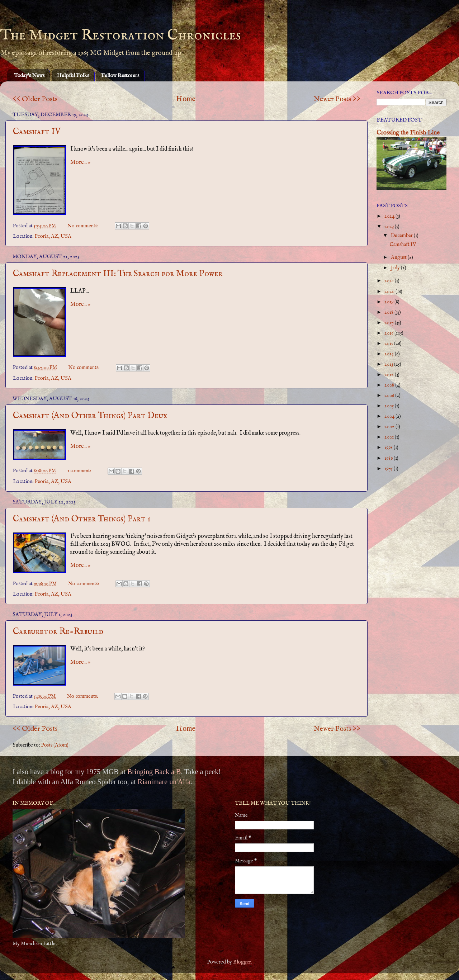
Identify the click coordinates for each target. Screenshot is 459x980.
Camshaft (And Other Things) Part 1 (82, 519)
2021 (390, 281)
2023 (390, 227)
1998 (389, 448)
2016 (389, 333)
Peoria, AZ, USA (53, 236)
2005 (390, 406)
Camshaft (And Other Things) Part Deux (90, 416)
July (396, 268)
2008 (390, 385)
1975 (389, 469)
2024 (390, 216)
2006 (390, 396)
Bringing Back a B (154, 772)
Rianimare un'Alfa (164, 782)
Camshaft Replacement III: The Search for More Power (118, 274)
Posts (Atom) (55, 745)
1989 (389, 458)
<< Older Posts (35, 99)
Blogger (242, 962)
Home (186, 99)
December (402, 236)
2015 (389, 344)
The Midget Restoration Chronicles (120, 35)
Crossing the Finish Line (408, 133)
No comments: (84, 226)
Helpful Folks (73, 75)
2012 (390, 375)
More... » (80, 162)
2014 (390, 354)
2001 (390, 437)
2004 (390, 416)
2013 (389, 364)
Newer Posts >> (337, 99)
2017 (390, 323)
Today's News (29, 75)
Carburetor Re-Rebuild (58, 632)
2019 (389, 302)
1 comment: (80, 471)
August (399, 257)
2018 (389, 312)
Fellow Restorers (120, 75)
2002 (390, 427)
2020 (390, 292)
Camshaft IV (37, 132)
